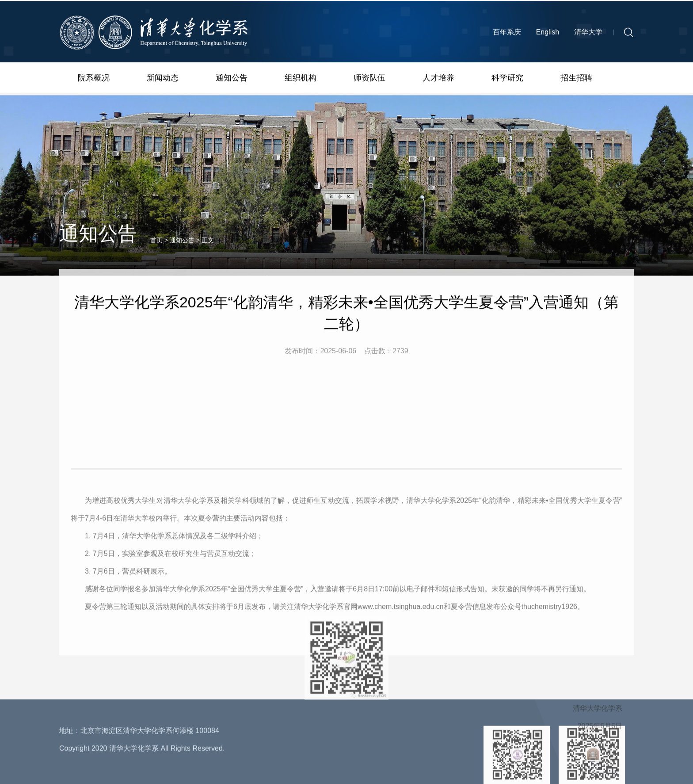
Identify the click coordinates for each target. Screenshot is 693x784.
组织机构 (301, 79)
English (548, 34)
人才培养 (438, 79)
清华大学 (588, 34)
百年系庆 (507, 34)
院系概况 (94, 79)
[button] (629, 34)
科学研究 (507, 79)
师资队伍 (369, 79)
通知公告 (232, 79)
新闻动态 (163, 79)
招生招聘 (576, 79)
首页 (156, 248)
